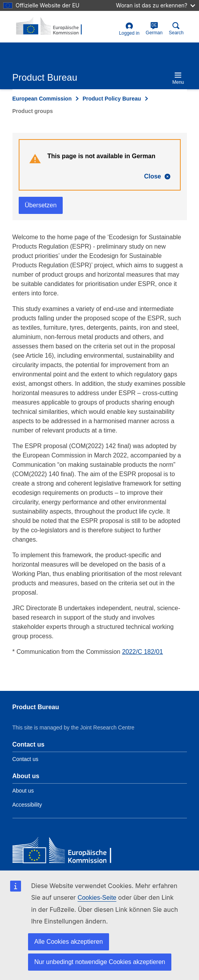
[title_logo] (50, 26)
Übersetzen (41, 205)
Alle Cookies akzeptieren (69, 942)
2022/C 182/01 (142, 652)
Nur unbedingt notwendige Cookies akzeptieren (100, 962)
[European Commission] (69, 852)
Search (176, 29)
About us (23, 791)
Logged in (129, 29)
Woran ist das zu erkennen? (156, 5)
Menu (178, 78)
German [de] (154, 29)
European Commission (42, 99)
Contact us (26, 759)
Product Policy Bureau (112, 99)
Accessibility (27, 805)
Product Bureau (36, 707)
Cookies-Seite (97, 898)
